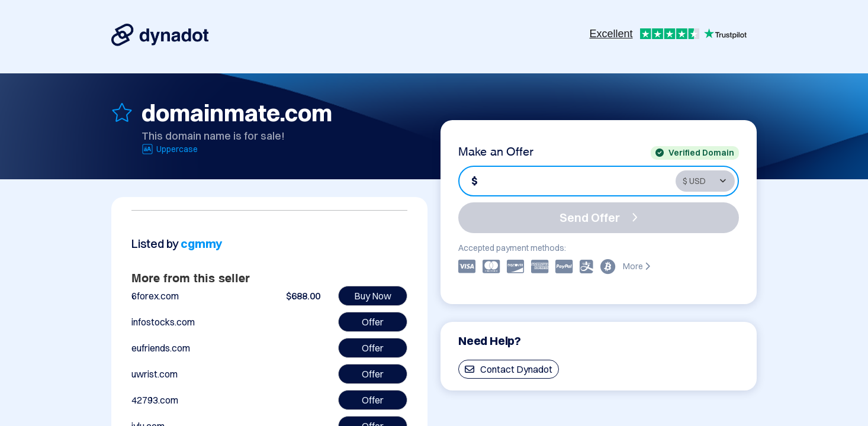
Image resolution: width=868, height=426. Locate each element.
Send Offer (599, 217)
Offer (373, 322)
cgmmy (201, 243)
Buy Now (373, 296)
